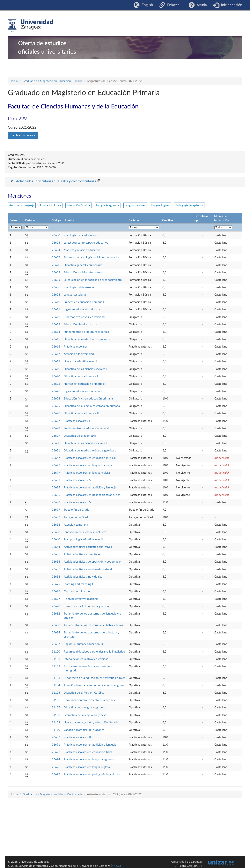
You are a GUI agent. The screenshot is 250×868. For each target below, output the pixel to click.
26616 (56, 347)
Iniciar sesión (231, 5)
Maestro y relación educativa (82, 250)
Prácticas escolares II (77, 421)
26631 (56, 451)
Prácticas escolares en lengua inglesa (87, 473)
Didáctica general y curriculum (83, 265)
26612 (56, 317)
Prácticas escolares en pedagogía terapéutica (92, 495)
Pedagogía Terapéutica (189, 205)
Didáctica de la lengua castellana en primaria (92, 406)
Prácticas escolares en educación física (88, 752)
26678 (56, 606)
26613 (56, 325)
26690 (56, 265)
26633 (56, 517)
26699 (56, 510)
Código (56, 220)
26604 (56, 250)
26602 (56, 273)
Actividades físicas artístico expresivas (88, 547)
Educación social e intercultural (83, 273)
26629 (56, 436)
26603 (56, 243)
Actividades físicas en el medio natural (88, 569)
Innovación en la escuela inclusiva (85, 532)
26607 (56, 258)
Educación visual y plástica (81, 325)
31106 (56, 700)
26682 (56, 614)
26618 (56, 361)
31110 (56, 730)
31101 (56, 659)
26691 (56, 745)
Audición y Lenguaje (22, 205)
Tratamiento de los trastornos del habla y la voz (93, 625)
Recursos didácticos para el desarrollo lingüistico (94, 652)
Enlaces (174, 5)
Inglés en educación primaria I (83, 310)
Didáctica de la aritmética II (81, 413)
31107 (56, 708)
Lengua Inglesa (160, 205)
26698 (56, 502)
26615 (56, 339)
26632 (56, 737)
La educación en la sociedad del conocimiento (93, 280)
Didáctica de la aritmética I (81, 376)
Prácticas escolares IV (77, 480)
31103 (56, 678)
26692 (56, 752)
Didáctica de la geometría (80, 436)
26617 (56, 354)
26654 (56, 547)
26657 (56, 569)
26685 (56, 488)
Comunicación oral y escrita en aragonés (89, 700)
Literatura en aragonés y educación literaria (91, 723)
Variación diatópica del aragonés (84, 730)
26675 (56, 584)
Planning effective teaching (81, 599)
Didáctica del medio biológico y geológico (90, 451)
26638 (56, 532)
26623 (56, 391)
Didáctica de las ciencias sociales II (86, 443)
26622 (56, 384)
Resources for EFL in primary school (87, 606)
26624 (56, 399)
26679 (56, 473)
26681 (56, 480)
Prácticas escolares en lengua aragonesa (89, 760)
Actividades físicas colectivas (82, 554)
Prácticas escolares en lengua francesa (88, 465)
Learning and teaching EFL (80, 584)
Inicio (14, 81)
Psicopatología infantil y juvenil (83, 540)
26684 (56, 633)
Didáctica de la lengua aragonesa (84, 708)
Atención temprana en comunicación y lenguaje (94, 685)
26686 (56, 495)
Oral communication (77, 592)
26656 (56, 562)
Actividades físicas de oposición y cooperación (93, 562)
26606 (56, 287)
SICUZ (116, 866)
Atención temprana (76, 525)
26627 (56, 421)
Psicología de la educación (80, 235)
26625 (56, 406)
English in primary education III (83, 644)
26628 (56, 428)
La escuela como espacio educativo (86, 243)
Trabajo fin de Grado (77, 510)
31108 (56, 715)
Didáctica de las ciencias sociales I (85, 369)
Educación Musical (79, 205)
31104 (56, 685)
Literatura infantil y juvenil (80, 361)
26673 (56, 465)
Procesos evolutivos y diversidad (84, 317)
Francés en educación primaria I (84, 302)
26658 (56, 577)
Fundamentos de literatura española (86, 332)
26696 (56, 767)
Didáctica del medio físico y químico (87, 339)
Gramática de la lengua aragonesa (85, 715)
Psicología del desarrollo (79, 287)
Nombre (69, 220)
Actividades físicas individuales (83, 577)
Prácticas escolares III (77, 737)
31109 (56, 723)
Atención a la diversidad (79, 354)
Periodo (30, 220)
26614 (56, 332)
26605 (56, 280)
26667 (56, 458)
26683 (56, 625)
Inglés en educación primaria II (83, 391)
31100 (56, 652)
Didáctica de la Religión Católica (84, 693)
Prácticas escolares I (76, 347)
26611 (56, 310)
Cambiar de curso (23, 135)
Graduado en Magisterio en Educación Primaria (52, 81)
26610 (56, 302)
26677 (56, 599)
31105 (56, 693)
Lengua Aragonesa (108, 205)
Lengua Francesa (135, 205)
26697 (56, 775)
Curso (13, 220)
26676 (56, 592)
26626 (56, 413)
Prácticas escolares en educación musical (90, 458)
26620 (56, 376)
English (146, 5)
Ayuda (201, 5)
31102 (56, 667)
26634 (56, 525)
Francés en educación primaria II (84, 384)
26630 (56, 443)
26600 (56, 235)
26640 (56, 540)
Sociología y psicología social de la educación (92, 258)
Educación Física (51, 205)
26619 (56, 369)
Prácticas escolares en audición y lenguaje (90, 488)
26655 (56, 554)
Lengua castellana (75, 295)
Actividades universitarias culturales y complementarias (56, 181)
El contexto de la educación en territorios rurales (94, 678)
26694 (56, 760)
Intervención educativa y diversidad (86, 659)
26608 (56, 295)
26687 (56, 644)
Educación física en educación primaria (88, 399)
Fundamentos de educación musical (86, 428)
